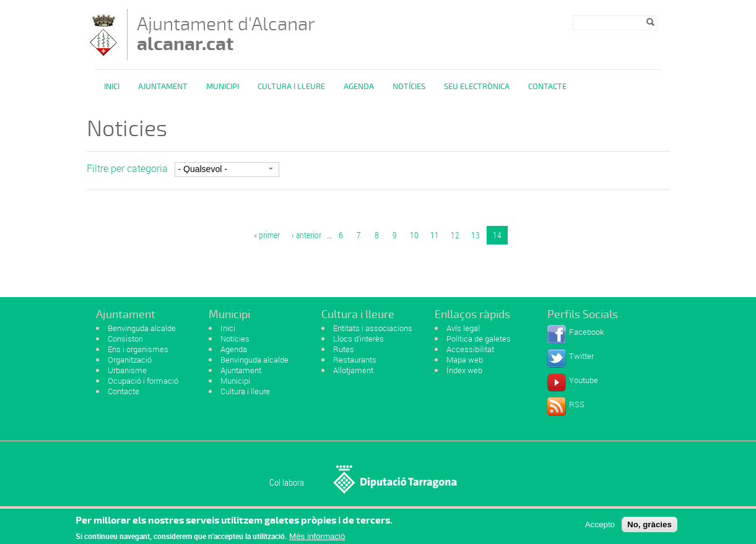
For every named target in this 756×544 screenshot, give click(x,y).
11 (435, 235)
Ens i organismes (138, 349)
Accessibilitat (470, 349)
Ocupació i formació (143, 381)
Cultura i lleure (245, 391)
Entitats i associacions (373, 328)
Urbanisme (127, 370)
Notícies (409, 87)
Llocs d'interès (358, 339)
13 (476, 235)
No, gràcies (650, 527)
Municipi (223, 87)
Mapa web (465, 360)
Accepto (600, 527)
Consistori (125, 339)
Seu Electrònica (477, 87)
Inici (112, 87)
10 (414, 235)
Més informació (317, 539)
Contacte (547, 87)
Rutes (344, 349)
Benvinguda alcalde (142, 328)
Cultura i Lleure (291, 87)
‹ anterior (306, 235)
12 (455, 235)
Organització (130, 360)
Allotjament (353, 370)
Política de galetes (479, 339)
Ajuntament (163, 87)
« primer (267, 235)
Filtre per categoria (127, 168)
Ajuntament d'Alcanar (226, 34)
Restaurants (355, 360)
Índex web (464, 370)
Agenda (359, 87)
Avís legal (463, 328)
